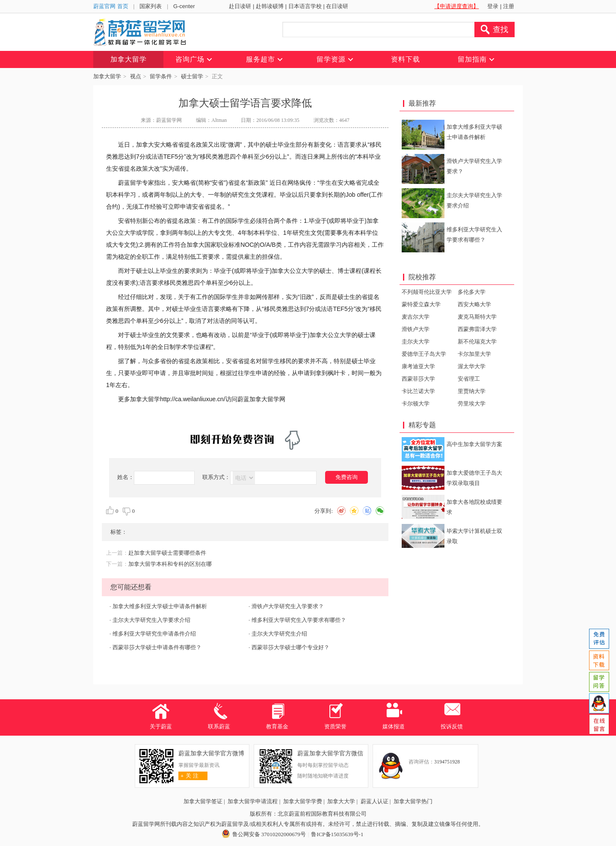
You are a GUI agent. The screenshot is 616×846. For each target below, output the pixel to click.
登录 (493, 6)
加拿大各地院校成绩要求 (474, 507)
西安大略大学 (474, 304)
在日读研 (337, 6)
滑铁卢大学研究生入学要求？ (288, 606)
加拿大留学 (107, 76)
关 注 (188, 776)
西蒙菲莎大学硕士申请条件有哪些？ (157, 647)
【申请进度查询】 (456, 6)
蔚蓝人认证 (375, 801)
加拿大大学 (341, 801)
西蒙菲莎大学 (418, 379)
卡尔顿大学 (416, 404)
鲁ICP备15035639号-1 (337, 834)
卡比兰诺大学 (418, 391)
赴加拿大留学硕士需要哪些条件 (167, 553)
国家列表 (151, 6)
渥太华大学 (472, 366)
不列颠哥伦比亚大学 (427, 292)
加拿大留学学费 (303, 801)
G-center (184, 6)
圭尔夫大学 (416, 342)
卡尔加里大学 (474, 354)
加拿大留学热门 (413, 801)
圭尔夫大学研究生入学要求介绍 (151, 620)
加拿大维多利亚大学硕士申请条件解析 (160, 606)
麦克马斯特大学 (477, 317)
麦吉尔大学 (416, 317)
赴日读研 (240, 6)
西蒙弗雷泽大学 (477, 329)
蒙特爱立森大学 (421, 304)
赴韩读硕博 (270, 6)
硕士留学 (192, 76)
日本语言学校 (305, 6)
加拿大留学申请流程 (253, 801)
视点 (136, 76)
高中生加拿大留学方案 (474, 444)
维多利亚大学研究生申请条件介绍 (154, 634)
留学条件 (161, 76)
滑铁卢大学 (416, 329)
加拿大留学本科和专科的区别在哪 (170, 564)
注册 (509, 6)
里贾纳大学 (472, 391)
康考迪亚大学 (418, 366)
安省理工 (469, 379)
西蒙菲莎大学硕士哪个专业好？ (290, 647)
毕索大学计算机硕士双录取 (474, 536)
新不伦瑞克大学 (477, 342)
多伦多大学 (472, 292)
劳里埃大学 (472, 404)
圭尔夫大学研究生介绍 (279, 634)
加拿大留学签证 (203, 801)
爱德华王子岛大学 (424, 354)
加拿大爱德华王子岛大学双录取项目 (474, 478)
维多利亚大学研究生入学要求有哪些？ (299, 620)
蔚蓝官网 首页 (111, 6)
